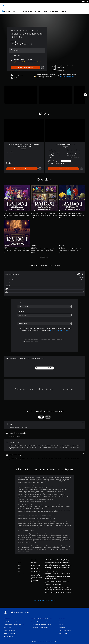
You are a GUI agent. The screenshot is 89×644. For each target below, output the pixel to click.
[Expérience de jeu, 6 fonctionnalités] (44, 455)
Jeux (7, 5)
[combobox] (45, 305)
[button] (67, 75)
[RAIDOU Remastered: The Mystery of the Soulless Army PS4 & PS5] (21, 93)
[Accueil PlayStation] (3, 5)
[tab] (41, 415)
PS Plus (20, 5)
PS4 (15, 5)
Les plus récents (27, 10)
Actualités (34, 5)
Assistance (47, 5)
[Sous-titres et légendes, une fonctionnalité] (44, 433)
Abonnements (54, 10)
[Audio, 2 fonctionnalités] (44, 424)
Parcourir (63, 10)
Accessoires (26, 5)
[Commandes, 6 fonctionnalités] (44, 443)
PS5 (11, 5)
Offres (45, 10)
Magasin (40, 5)
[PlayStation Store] (9, 10)
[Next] (85, 93)
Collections (38, 10)
